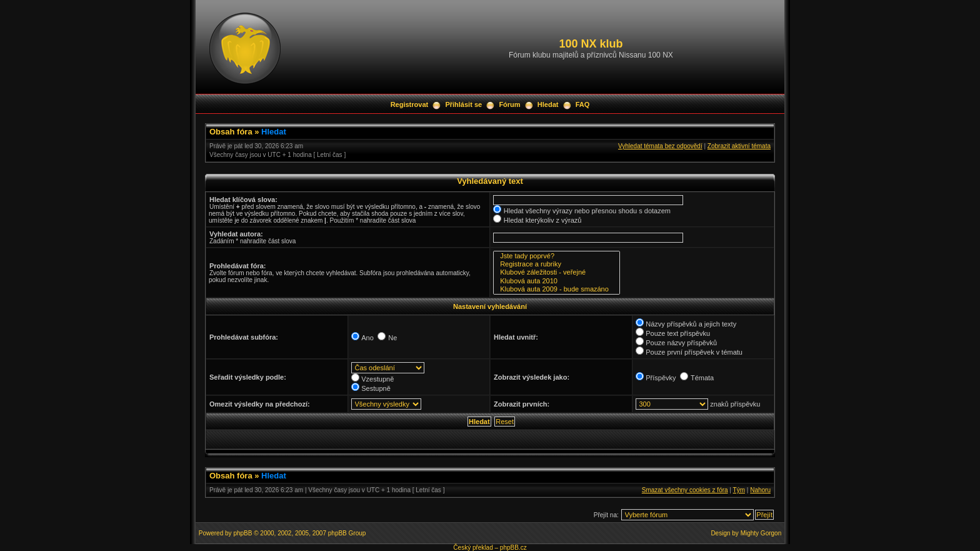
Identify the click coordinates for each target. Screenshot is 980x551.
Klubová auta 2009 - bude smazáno (557, 289)
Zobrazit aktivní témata (739, 146)
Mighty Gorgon (761, 533)
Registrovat (410, 104)
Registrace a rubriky (557, 264)
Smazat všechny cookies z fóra (685, 490)
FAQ (583, 104)
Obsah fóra (231, 132)
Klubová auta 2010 (557, 281)
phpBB (242, 533)
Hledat (548, 104)
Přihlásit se (463, 104)
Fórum (509, 104)
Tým (739, 490)
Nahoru (760, 490)
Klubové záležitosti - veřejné (557, 272)
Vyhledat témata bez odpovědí (660, 146)
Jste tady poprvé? (557, 256)
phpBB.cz (513, 548)
